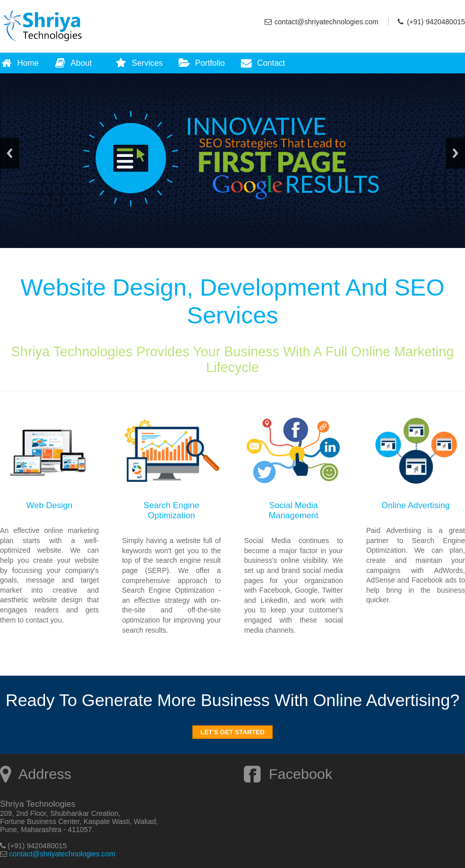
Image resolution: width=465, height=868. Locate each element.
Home (19, 63)
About (73, 63)
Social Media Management (293, 510)
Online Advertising (416, 505)
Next (455, 153)
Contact (262, 63)
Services (138, 63)
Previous (10, 153)
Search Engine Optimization (172, 510)
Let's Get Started (232, 732)
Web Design (49, 505)
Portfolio (202, 63)
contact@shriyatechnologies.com (326, 22)
